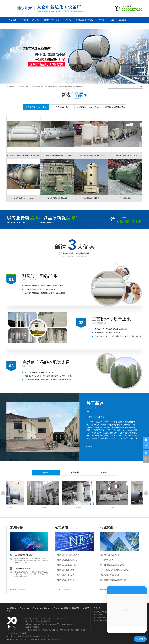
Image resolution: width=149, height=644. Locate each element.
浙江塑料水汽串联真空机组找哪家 (112, 565)
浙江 (28, 640)
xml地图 (12, 633)
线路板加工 (36, 636)
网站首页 (12, 20)
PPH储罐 (63, 630)
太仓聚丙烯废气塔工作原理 (65, 570)
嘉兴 (53, 640)
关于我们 (24, 20)
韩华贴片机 (28, 636)
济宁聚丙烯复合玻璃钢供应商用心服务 (114, 580)
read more (89, 446)
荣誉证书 (75, 473)
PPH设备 (67, 20)
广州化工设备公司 (107, 560)
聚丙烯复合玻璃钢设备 (85, 20)
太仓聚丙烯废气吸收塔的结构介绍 (67, 555)
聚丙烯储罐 (48, 630)
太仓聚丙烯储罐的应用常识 (65, 580)
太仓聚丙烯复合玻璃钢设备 (72, 86)
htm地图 (19, 633)
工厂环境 (103, 473)
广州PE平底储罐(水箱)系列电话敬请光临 (115, 570)
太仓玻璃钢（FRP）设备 (53, 86)
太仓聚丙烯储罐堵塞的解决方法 (66, 560)
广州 (61, 640)
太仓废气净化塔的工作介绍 (65, 575)
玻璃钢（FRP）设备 (106, 20)
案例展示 (123, 20)
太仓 (49, 640)
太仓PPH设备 (39, 86)
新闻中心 (36, 20)
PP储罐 (56, 630)
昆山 (41, 640)
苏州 (32, 640)
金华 (57, 640)
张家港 (37, 640)
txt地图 (24, 633)
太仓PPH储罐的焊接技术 (23, 569)
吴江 (45, 640)
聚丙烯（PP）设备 (52, 20)
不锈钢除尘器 (20, 636)
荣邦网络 (36, 627)
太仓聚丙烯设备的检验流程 (24, 555)
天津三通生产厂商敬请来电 (110, 575)
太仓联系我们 (14, 26)
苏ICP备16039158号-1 (57, 618)
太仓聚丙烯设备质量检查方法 (65, 565)
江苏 (21, 640)
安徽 (17, 640)
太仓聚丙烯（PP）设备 (25, 86)
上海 (25, 640)
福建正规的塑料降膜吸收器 (110, 555)
